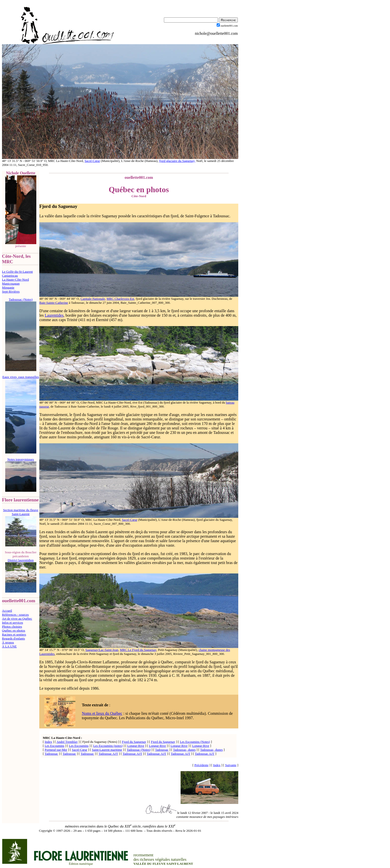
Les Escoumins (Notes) (195, 742)
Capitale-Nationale (93, 299)
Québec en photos (14, 630)
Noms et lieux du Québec (102, 713)
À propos (8, 642)
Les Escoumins (55, 746)
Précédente (201, 765)
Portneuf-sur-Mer (56, 750)
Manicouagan (11, 283)
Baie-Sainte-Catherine (54, 303)
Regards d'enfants (13, 638)
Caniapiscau (10, 276)
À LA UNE (9, 646)
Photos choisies (12, 626)
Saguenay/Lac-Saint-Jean (102, 650)
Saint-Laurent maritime (107, 750)
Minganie (8, 287)
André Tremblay (67, 742)
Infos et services (12, 623)
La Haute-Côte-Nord (15, 280)
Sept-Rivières (11, 291)
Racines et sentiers (14, 634)
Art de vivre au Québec (17, 619)
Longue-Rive (136, 746)
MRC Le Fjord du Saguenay (138, 650)
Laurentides (54, 315)
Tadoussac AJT (108, 754)
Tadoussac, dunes (184, 750)
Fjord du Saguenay (58, 206)
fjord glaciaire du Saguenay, (177, 161)
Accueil (7, 611)
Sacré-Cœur (92, 161)
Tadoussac (162, 750)
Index (49, 742)
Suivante (231, 765)
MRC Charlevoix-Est (121, 299)
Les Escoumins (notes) (108, 746)
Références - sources (15, 615)
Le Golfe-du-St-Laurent (17, 272)
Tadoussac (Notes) (139, 750)
